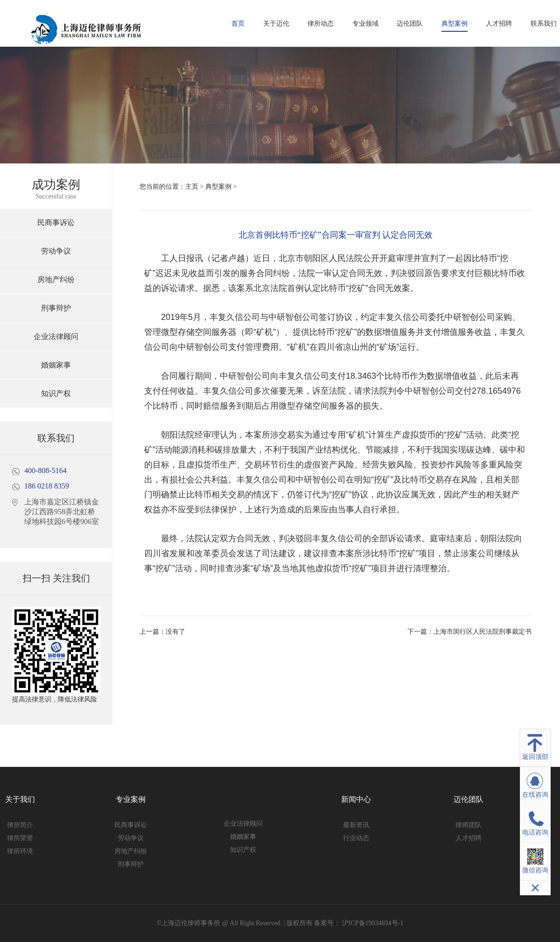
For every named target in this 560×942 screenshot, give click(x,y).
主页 (192, 187)
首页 (238, 24)
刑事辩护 (56, 308)
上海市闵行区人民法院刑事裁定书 (483, 632)
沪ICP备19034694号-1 (372, 923)
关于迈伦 (276, 24)
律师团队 (469, 825)
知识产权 (56, 393)
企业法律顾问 (56, 336)
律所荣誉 (20, 838)
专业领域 (365, 24)
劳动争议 (56, 251)
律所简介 (20, 825)
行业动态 (356, 838)
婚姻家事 (56, 365)
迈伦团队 (410, 24)
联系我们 (544, 24)
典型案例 (455, 24)
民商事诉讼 (56, 223)
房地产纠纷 (56, 280)
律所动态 (321, 24)
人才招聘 (499, 24)
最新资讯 (356, 825)
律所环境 (20, 851)
